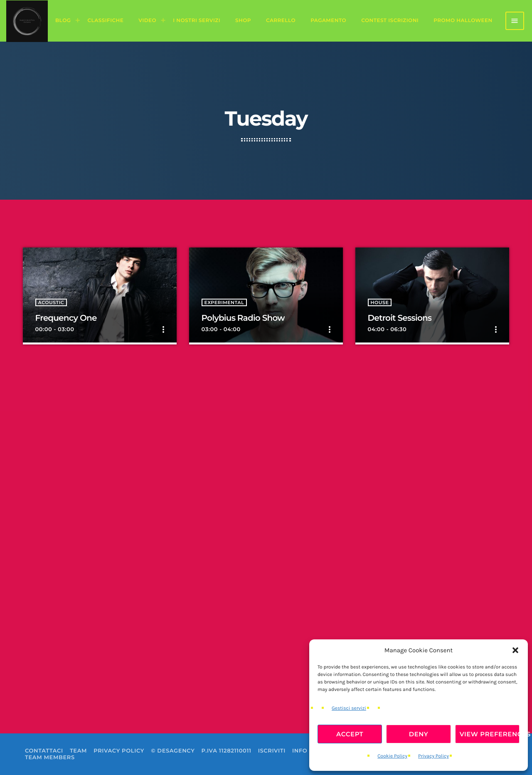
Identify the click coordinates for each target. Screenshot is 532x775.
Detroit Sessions (400, 318)
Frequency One (66, 318)
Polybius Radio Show (243, 318)
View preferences (490, 734)
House (380, 302)
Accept (350, 734)
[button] (515, 650)
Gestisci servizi (349, 708)
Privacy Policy (433, 756)
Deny (419, 734)
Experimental (224, 302)
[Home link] (27, 21)
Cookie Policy (392, 756)
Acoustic (51, 302)
